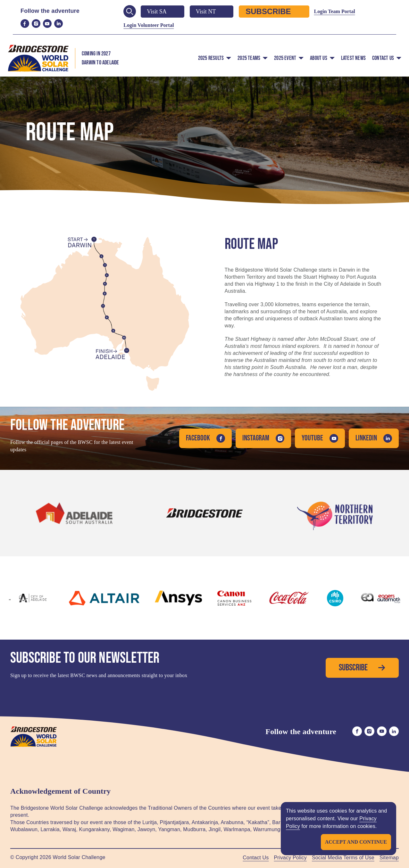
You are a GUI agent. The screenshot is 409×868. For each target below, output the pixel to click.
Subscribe (274, 11)
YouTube (320, 438)
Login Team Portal (335, 11)
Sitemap (389, 858)
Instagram (263, 438)
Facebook (205, 438)
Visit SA (162, 12)
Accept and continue (356, 842)
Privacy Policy (290, 858)
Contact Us (256, 858)
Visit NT (212, 12)
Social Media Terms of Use (343, 858)
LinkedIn (374, 438)
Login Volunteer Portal (149, 25)
